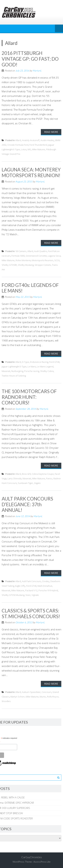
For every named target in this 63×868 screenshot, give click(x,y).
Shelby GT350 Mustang (13, 595)
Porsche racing (32, 371)
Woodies (6, 701)
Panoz (49, 478)
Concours (47, 692)
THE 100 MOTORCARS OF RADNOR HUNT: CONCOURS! (29, 397)
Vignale (35, 595)
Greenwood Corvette (36, 256)
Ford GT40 (54, 362)
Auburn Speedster (31, 692)
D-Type (26, 362)
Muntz (43, 697)
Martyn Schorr (18, 697)
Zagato (37, 483)
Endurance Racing (39, 362)
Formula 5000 (18, 256)
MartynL (37, 71)
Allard (18, 140)
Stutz (28, 595)
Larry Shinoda (15, 478)
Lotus (24, 149)
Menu (59, 29)
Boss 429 (26, 474)
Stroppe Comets (43, 265)
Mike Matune (39, 149)
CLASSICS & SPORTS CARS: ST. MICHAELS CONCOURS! (31, 613)
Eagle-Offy (20, 586)
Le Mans (32, 367)
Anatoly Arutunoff (31, 140)
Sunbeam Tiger (25, 483)
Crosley (46, 581)
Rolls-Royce (53, 697)
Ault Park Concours (32, 581)
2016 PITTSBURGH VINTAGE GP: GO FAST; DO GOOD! (30, 59)
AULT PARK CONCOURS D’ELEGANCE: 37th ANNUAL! (27, 504)
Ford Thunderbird (38, 145)
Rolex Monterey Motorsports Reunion (34, 260)
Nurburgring (17, 371)
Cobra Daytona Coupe (43, 474)
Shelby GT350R (9, 265)
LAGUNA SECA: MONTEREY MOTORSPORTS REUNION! (31, 172)
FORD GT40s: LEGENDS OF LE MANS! (30, 288)
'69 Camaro (21, 251)
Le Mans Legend (45, 367)
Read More (51, 132)
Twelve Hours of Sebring (14, 376)
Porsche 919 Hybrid (48, 590)
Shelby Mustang (26, 265)
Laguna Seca (54, 256)
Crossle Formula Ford (18, 145)
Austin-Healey (47, 140)
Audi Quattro (41, 251)
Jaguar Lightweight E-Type (14, 367)
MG (29, 149)
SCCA (57, 260)
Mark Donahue (45, 586)
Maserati (6, 371)
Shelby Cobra (47, 371)
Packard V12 (31, 590)
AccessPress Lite (42, 862)
